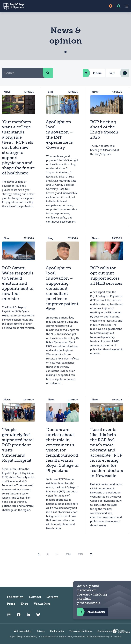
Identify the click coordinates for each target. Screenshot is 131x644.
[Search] (22, 73)
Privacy (41, 631)
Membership (91, 612)
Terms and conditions (81, 631)
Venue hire (42, 604)
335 (80, 554)
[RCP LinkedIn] (28, 615)
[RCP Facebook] (19, 615)
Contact (35, 597)
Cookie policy (57, 631)
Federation (15, 597)
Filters (92, 73)
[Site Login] (111, 6)
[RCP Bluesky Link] (38, 615)
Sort (112, 73)
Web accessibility (23, 631)
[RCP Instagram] (9, 615)
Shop (24, 604)
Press (11, 604)
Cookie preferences (107, 631)
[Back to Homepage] (33, 6)
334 (68, 554)
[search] (48, 73)
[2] (91, 554)
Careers (52, 597)
